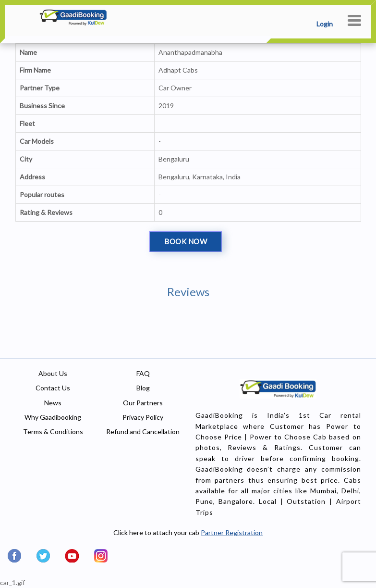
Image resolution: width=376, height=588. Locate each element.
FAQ (143, 373)
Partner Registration (232, 532)
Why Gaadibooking (53, 417)
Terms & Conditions (53, 432)
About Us (53, 373)
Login (325, 24)
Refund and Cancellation (143, 432)
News (53, 403)
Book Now (186, 241)
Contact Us (53, 388)
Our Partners (143, 403)
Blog (143, 388)
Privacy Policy (143, 417)
